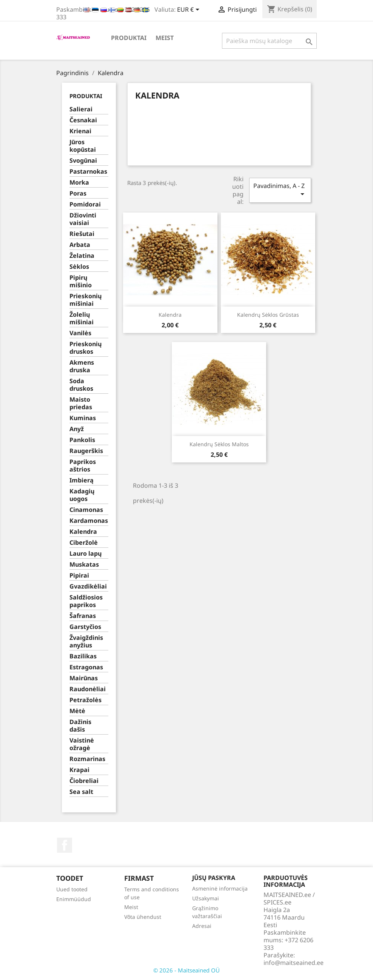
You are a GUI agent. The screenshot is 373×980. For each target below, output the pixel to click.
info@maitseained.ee (294, 963)
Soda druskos (81, 385)
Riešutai (82, 234)
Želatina (82, 256)
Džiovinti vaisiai (83, 219)
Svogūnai (83, 161)
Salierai (81, 109)
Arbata (80, 245)
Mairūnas (84, 678)
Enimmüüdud (74, 899)
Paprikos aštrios (83, 466)
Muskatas (84, 565)
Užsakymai (206, 898)
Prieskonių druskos (86, 348)
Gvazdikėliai (88, 586)
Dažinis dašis (80, 726)
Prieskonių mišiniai (86, 300)
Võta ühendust (143, 917)
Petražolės (86, 700)
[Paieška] (269, 41)
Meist (165, 38)
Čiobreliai (84, 781)
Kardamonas (89, 521)
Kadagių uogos (82, 495)
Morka (79, 183)
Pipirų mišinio (81, 281)
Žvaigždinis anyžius (86, 642)
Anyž (77, 429)
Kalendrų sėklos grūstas (268, 315)
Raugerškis (86, 451)
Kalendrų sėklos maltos (219, 444)
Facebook (65, 845)
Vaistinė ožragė (82, 744)
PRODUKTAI (129, 38)
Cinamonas (86, 510)
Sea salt (81, 792)
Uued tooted (72, 889)
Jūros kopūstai (83, 146)
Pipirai (79, 576)
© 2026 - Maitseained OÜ (186, 970)
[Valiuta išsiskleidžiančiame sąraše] (190, 10)
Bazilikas (83, 656)
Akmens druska (82, 366)
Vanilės (80, 333)
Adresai (202, 926)
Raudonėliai (88, 689)
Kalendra (83, 532)
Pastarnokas (88, 172)
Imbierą (82, 480)
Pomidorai (85, 204)
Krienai (80, 131)
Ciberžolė (84, 543)
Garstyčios (85, 627)
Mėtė (77, 711)
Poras (78, 193)
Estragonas (86, 667)
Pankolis (82, 440)
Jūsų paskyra (214, 878)
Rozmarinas (87, 759)
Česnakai (83, 120)
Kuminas (83, 418)
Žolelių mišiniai (82, 318)
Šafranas (83, 616)
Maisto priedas (81, 403)
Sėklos (79, 267)
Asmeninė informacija (220, 888)
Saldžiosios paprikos (86, 601)
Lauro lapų (86, 554)
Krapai (79, 770)
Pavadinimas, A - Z (280, 190)
